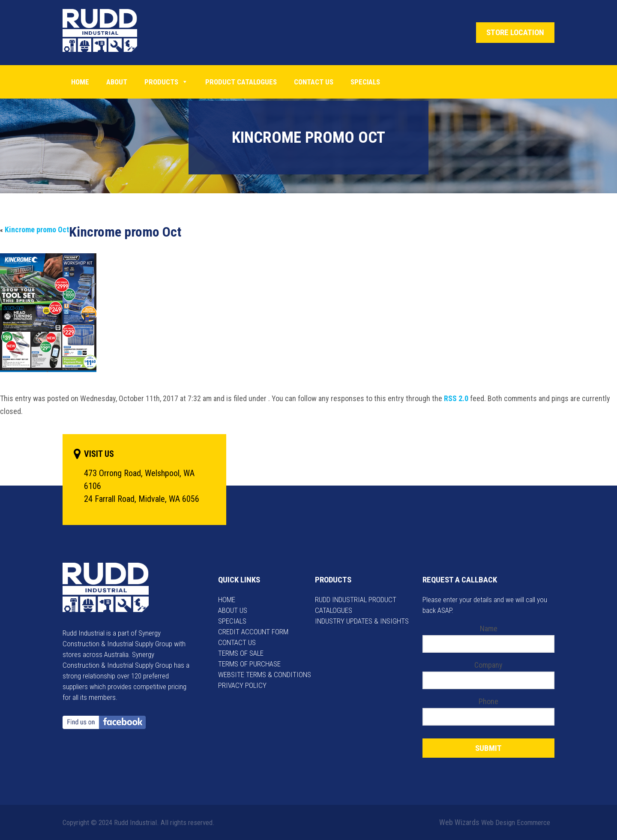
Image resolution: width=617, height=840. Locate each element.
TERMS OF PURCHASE (249, 664)
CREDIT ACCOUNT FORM (253, 632)
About (117, 82)
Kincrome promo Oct (37, 229)
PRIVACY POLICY (242, 685)
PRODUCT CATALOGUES (241, 82)
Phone (488, 701)
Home (80, 82)
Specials (365, 82)
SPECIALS (232, 621)
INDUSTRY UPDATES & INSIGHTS (362, 621)
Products (166, 82)
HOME (227, 600)
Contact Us (314, 82)
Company (488, 665)
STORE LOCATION (515, 32)
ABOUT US (233, 610)
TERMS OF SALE (241, 653)
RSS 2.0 (456, 398)
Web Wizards (459, 822)
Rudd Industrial (106, 30)
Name (489, 628)
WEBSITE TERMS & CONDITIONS (265, 675)
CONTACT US (237, 642)
